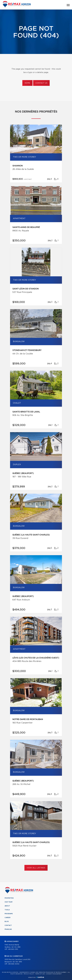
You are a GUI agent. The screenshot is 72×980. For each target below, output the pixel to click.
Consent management (54, 974)
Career (8, 918)
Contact (8, 925)
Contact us (41, 83)
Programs (9, 914)
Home (27, 83)
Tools (7, 910)
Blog (7, 921)
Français (8, 929)
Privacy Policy (29, 974)
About (7, 906)
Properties (9, 898)
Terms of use (40, 974)
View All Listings (36, 868)
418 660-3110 (13, 949)
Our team (9, 902)
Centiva (40, 977)
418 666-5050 (14, 964)
